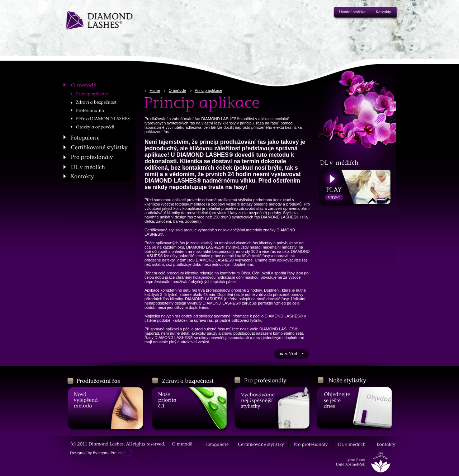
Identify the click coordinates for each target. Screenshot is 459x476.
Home (155, 90)
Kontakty (384, 12)
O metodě (177, 90)
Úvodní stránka (352, 12)
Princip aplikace (209, 90)
